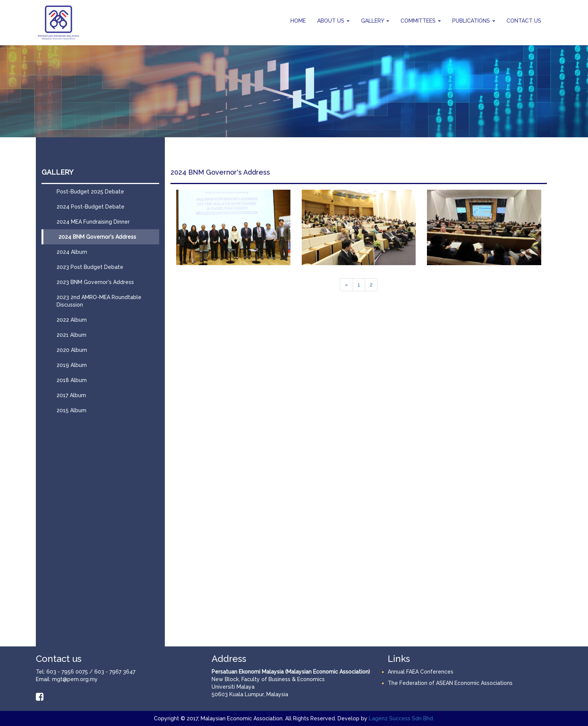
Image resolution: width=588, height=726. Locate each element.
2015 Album (71, 410)
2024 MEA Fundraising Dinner (93, 222)
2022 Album (72, 320)
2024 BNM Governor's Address (97, 237)
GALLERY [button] (375, 21)
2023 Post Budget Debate (90, 267)
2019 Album (72, 365)
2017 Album (71, 395)
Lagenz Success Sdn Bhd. (401, 718)
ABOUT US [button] (333, 21)
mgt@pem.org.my (75, 679)
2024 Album (72, 252)
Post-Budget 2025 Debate (90, 192)
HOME (298, 21)
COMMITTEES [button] (421, 21)
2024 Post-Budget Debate (91, 207)
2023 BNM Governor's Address (95, 282)
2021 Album (71, 335)
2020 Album (72, 350)
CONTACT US (524, 21)
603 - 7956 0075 (67, 672)
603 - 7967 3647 (115, 672)
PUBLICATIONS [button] (474, 21)
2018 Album (72, 380)
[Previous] (346, 285)
